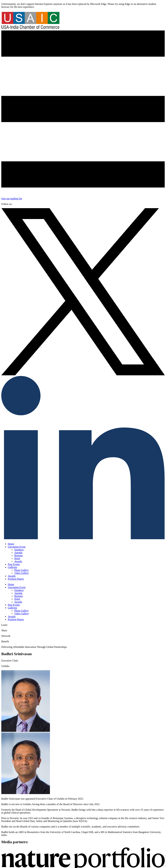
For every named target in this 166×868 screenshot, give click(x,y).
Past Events (14, 564)
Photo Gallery (21, 570)
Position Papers (16, 579)
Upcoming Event (17, 547)
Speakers (19, 550)
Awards (18, 561)
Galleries (12, 567)
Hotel (17, 558)
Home (11, 544)
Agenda (18, 553)
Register (19, 556)
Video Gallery (22, 573)
